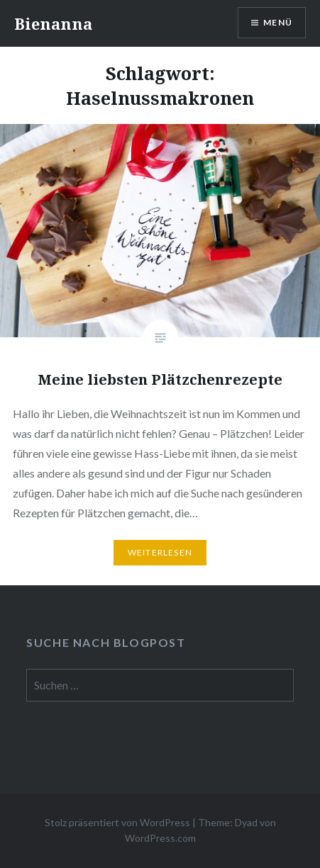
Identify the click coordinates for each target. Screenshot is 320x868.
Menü (278, 22)
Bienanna (53, 23)
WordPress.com (160, 838)
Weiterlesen (160, 552)
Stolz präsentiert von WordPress (117, 822)
